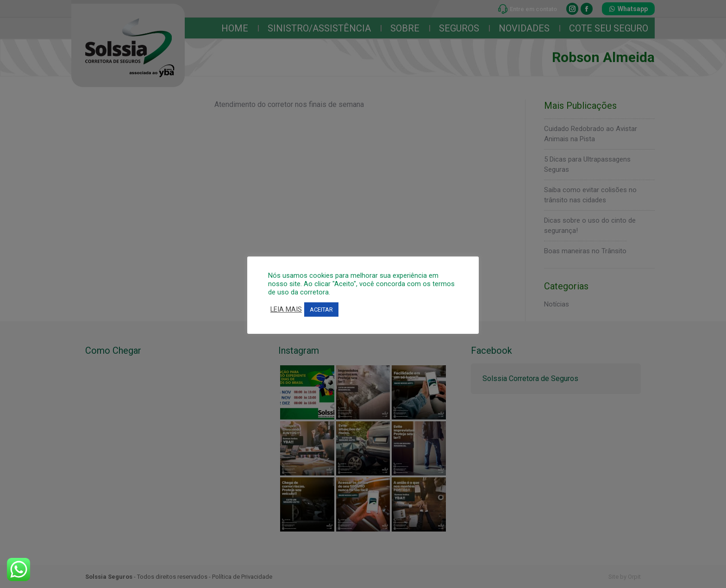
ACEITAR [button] (321, 310)
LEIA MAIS (286, 309)
